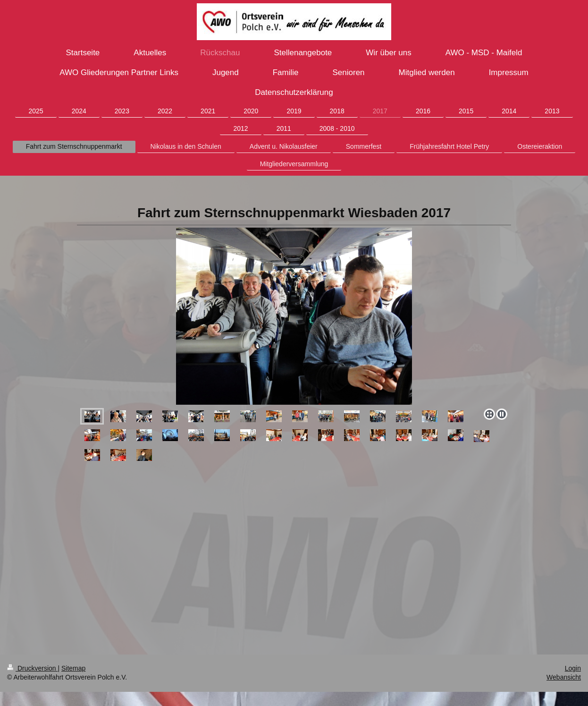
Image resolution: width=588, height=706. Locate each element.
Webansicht (564, 677)
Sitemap (73, 668)
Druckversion (32, 668)
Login (573, 668)
